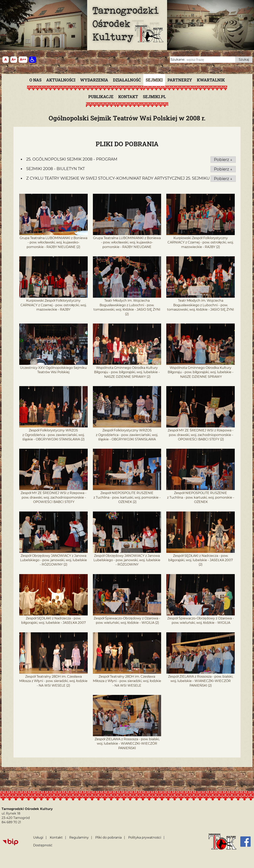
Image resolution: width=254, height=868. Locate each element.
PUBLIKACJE (101, 97)
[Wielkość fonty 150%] (14, 60)
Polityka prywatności (145, 837)
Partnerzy (180, 80)
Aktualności (61, 80)
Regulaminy (79, 837)
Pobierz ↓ (223, 160)
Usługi (38, 837)
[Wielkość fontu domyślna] (6, 60)
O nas (35, 80)
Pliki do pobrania (108, 837)
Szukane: (178, 60)
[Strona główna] (222, 842)
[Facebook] (245, 842)
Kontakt (128, 97)
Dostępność (43, 845)
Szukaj (244, 60)
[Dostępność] (33, 60)
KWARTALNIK (211, 80)
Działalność (127, 80)
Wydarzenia (94, 80)
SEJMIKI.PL (154, 97)
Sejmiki (154, 80)
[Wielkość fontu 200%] (23, 60)
